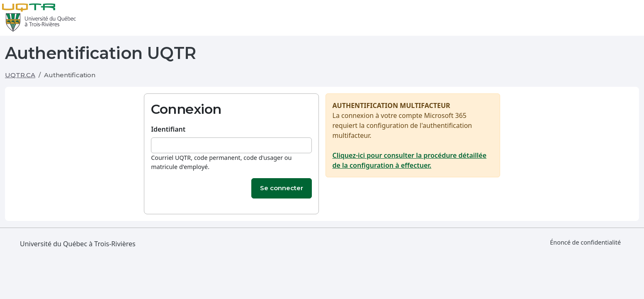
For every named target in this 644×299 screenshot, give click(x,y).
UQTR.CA (20, 75)
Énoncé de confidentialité (585, 242)
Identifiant (168, 129)
